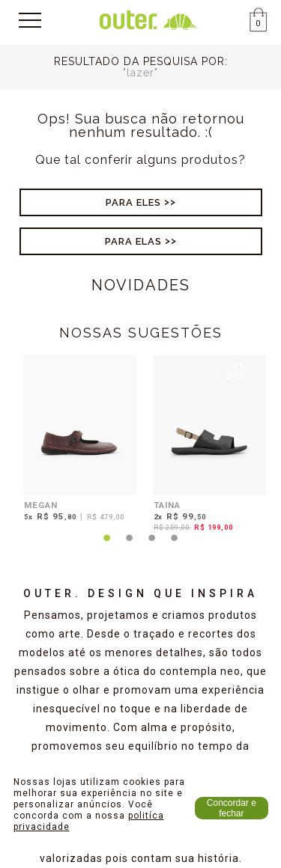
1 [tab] (107, 547)
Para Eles (133, 202)
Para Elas (133, 241)
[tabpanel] (76, 440)
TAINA (167, 505)
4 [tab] (175, 547)
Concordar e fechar (232, 808)
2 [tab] (130, 547)
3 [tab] (152, 547)
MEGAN (41, 505)
